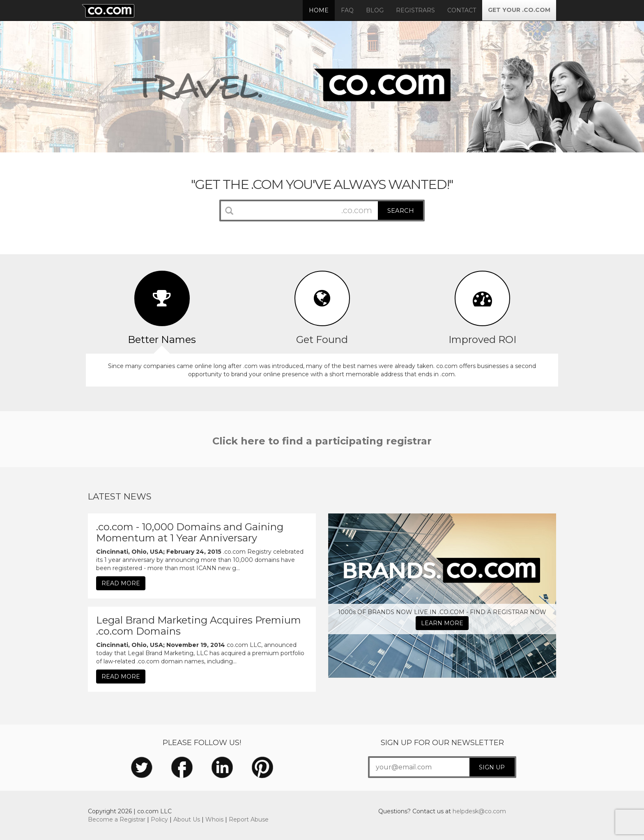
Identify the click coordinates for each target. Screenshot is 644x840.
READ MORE (121, 583)
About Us (187, 819)
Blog (375, 10)
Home (319, 10)
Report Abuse (249, 819)
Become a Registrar (117, 819)
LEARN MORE (442, 623)
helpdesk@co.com (479, 811)
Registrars (415, 10)
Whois (214, 819)
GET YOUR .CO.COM (519, 10)
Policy (159, 819)
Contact (462, 10)
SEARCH (401, 211)
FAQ (347, 10)
